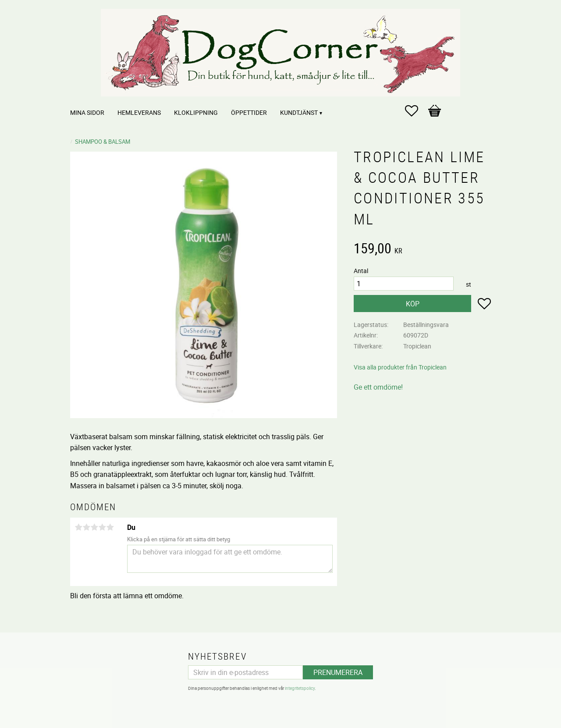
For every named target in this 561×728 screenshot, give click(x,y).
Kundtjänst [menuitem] (299, 112)
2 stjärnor (86, 527)
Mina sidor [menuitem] (87, 112)
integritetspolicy (300, 688)
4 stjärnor (102, 527)
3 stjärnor (94, 527)
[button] (416, 111)
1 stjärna (78, 527)
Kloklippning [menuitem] (196, 112)
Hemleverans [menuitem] (139, 112)
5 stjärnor (110, 527)
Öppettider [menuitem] (249, 112)
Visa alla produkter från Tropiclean (400, 367)
